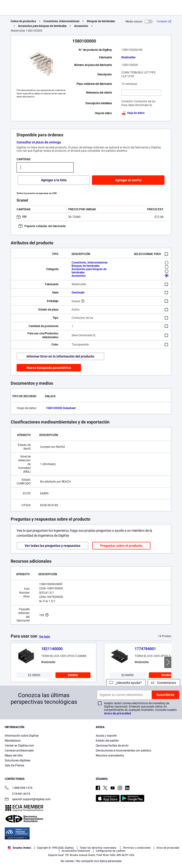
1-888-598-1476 (19, 788)
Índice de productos (23, 21)
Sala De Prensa (14, 765)
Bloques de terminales (101, 21)
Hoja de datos (133, 113)
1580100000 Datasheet (61, 408)
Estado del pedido (107, 741)
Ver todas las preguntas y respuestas (52, 546)
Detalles (73, 675)
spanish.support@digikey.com (28, 800)
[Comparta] (164, 21)
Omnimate (78, 293)
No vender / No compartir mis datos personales (91, 861)
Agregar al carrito (128, 180)
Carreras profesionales (19, 751)
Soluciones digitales (18, 760)
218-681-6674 (17, 794)
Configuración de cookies (111, 851)
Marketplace (13, 741)
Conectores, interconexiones (61, 21)
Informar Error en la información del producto (60, 356)
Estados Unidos (19, 848)
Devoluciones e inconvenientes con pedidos (123, 751)
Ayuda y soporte (106, 736)
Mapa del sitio (14, 756)
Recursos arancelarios (110, 756)
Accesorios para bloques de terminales (42, 26)
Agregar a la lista (54, 180)
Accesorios (81, 26)
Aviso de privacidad (117, 713)
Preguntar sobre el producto (121, 546)
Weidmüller (128, 57)
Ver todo (45, 637)
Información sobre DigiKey (22, 736)
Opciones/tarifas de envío (112, 746)
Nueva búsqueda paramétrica (49, 368)
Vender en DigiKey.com (19, 746)
